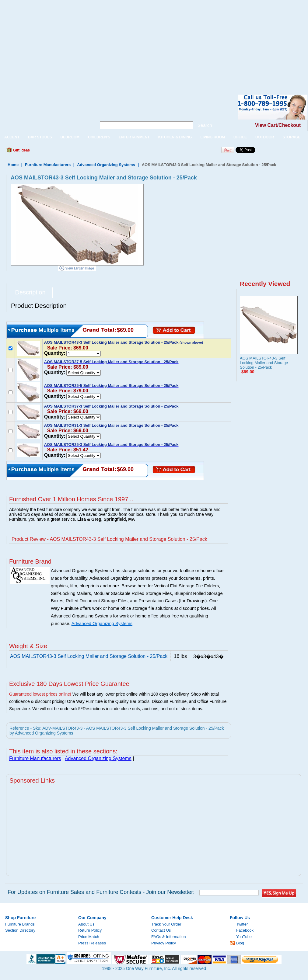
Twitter (242, 924)
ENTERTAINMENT (134, 137)
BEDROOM (70, 137)
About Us (86, 924)
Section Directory (20, 930)
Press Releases (92, 943)
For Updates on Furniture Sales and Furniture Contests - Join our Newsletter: (101, 892)
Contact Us (161, 930)
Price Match (89, 937)
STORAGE (291, 137)
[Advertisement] (95, 43)
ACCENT (12, 137)
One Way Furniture (45, 112)
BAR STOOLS (40, 137)
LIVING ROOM (213, 137)
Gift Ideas (21, 150)
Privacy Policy (164, 943)
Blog (240, 943)
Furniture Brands (20, 924)
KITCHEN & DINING (175, 137)
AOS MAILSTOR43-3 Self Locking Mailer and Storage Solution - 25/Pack (264, 363)
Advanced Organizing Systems (106, 165)
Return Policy (90, 930)
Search (205, 125)
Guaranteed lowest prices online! (40, 694)
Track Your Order (166, 924)
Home (13, 165)
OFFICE (240, 137)
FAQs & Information (168, 937)
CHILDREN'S (99, 137)
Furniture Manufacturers (48, 165)
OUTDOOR (265, 137)
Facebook (245, 930)
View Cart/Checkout (278, 125)
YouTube (244, 937)
